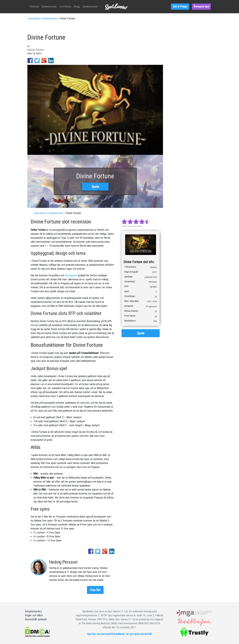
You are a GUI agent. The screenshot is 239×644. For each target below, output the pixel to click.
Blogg (147, 7)
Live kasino (136, 7)
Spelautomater (120, 7)
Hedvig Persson (36, 50)
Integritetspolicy (33, 611)
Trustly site (194, 632)
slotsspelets (71, 275)
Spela (95, 187)
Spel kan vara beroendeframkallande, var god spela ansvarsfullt (119, 634)
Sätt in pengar (180, 7)
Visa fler (95, 590)
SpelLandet (34, 18)
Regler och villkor (34, 615)
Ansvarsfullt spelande (36, 619)
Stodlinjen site (194, 623)
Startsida (105, 7)
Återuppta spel (201, 7)
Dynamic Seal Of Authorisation (194, 614)
